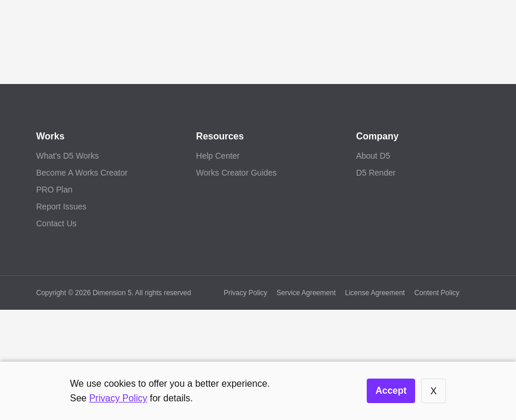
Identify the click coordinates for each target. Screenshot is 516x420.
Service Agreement (306, 293)
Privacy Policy (246, 293)
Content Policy (436, 293)
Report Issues (61, 206)
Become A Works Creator (82, 173)
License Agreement (375, 293)
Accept (391, 391)
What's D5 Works (67, 156)
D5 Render (376, 173)
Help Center (218, 156)
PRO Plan (54, 190)
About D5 (373, 156)
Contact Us (56, 223)
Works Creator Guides (236, 173)
